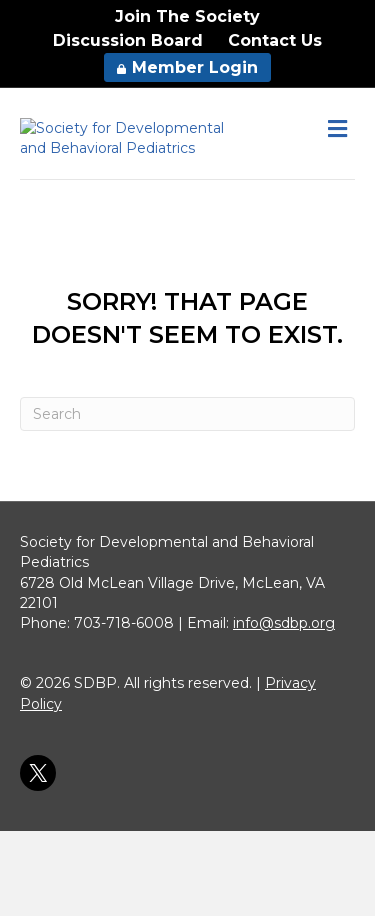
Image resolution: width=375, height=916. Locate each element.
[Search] (187, 499)
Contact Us (275, 40)
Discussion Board (128, 40)
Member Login (187, 67)
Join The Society (187, 16)
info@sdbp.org (284, 709)
